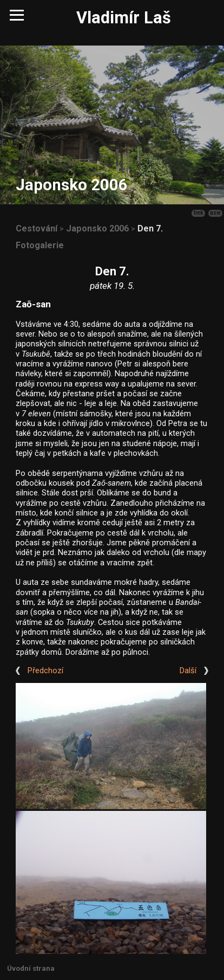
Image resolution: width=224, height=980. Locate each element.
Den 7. (150, 228)
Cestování (37, 228)
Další (188, 671)
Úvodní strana (31, 968)
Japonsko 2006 (97, 228)
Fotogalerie (40, 245)
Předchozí (45, 671)
